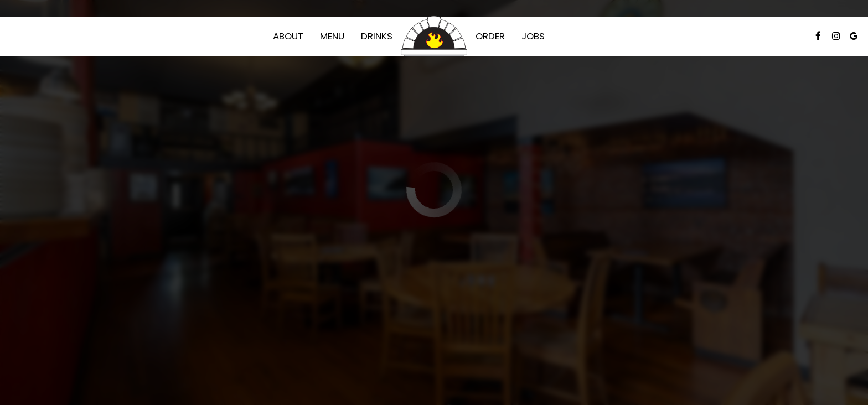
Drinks (377, 36)
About (288, 36)
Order (490, 36)
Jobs (533, 36)
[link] (434, 36)
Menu (332, 36)
